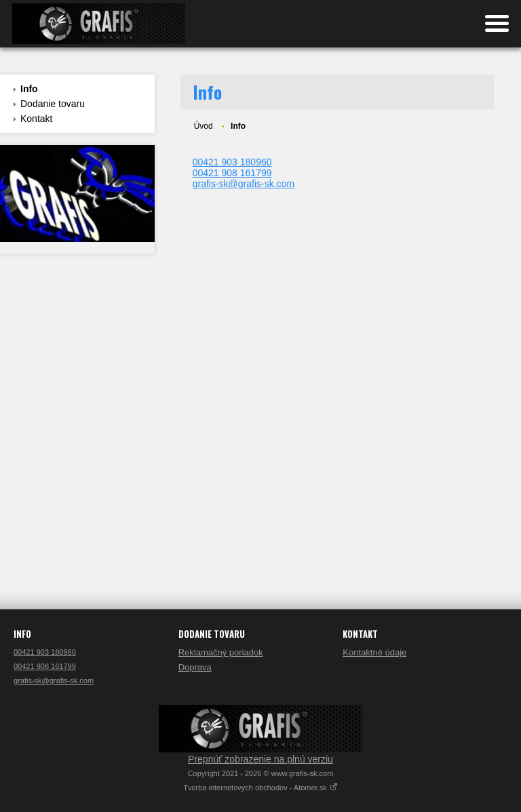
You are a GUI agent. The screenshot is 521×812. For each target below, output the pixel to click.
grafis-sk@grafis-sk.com (244, 184)
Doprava (195, 667)
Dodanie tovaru (53, 104)
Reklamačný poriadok (221, 652)
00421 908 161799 (232, 173)
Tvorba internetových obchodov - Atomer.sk (260, 788)
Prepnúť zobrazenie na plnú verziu (260, 759)
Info (29, 89)
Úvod (204, 126)
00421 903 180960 (232, 162)
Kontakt (36, 119)
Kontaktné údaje (374, 652)
